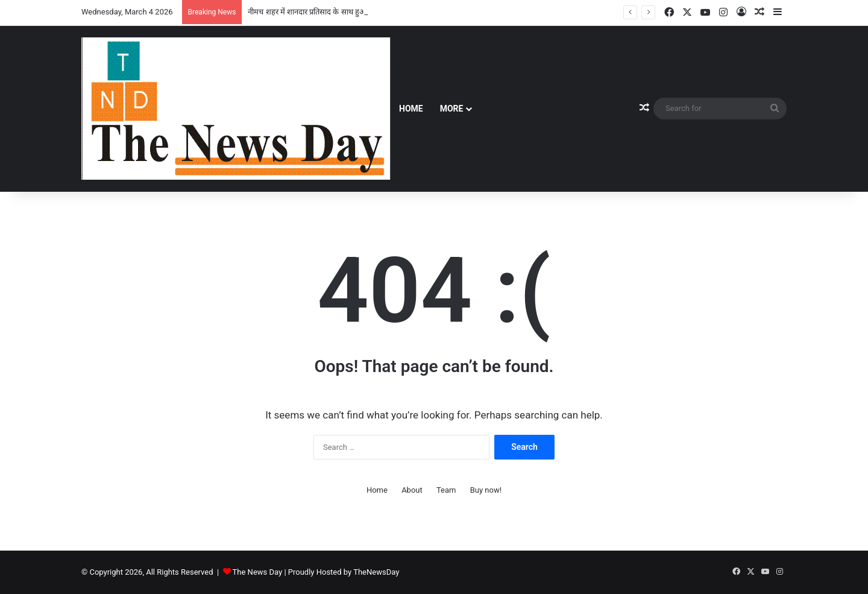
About (412, 490)
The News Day (258, 572)
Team (446, 490)
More (452, 109)
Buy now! (486, 490)
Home (411, 109)
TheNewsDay (376, 572)
